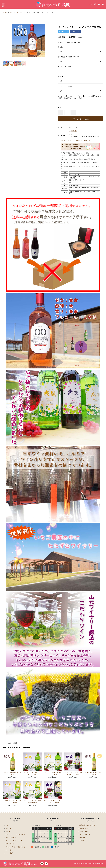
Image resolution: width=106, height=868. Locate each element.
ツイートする (64, 31)
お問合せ (82, 841)
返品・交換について (86, 835)
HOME (5, 12)
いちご (8, 825)
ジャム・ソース (11, 847)
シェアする (75, 31)
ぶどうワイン (20, 12)
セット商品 (9, 853)
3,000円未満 (73, 131)
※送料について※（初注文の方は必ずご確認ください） (77, 140)
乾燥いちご (21, 847)
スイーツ (8, 850)
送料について (84, 831)
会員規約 (82, 838)
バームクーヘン (11, 838)
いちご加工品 (10, 844)
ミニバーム (21, 841)
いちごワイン (10, 835)
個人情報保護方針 (85, 828)
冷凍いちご (9, 828)
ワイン (11, 12)
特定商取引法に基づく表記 (88, 825)
